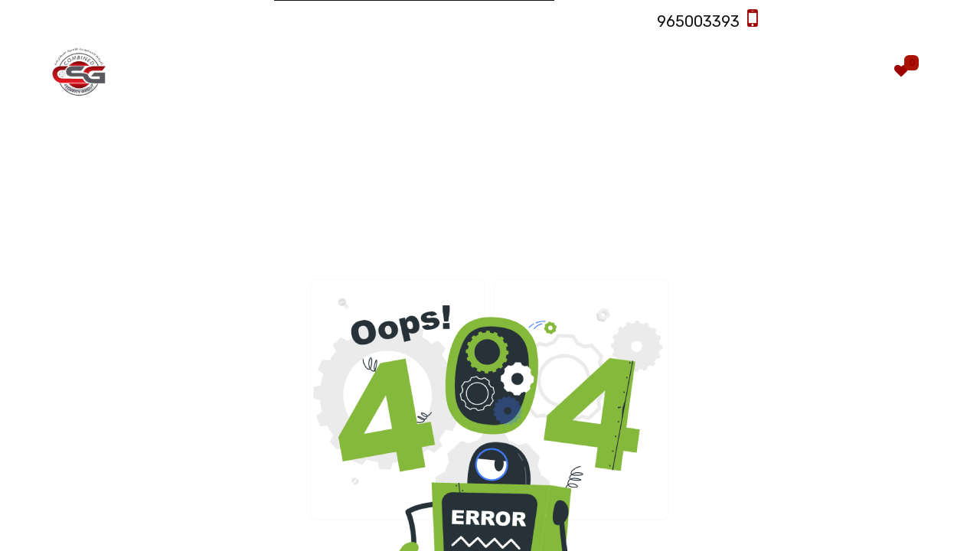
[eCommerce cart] (856, 71)
